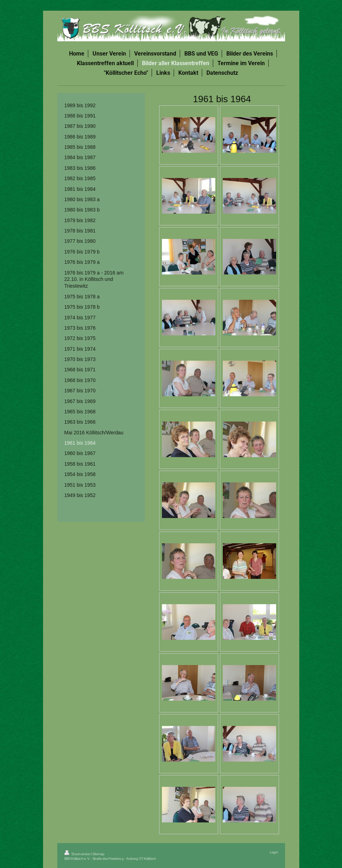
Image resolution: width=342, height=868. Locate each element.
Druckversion (78, 854)
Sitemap (99, 854)
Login (274, 852)
